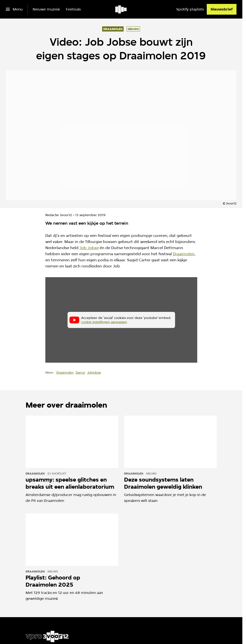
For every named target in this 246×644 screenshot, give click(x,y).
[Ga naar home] (121, 9)
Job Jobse (89, 248)
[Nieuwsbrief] (222, 9)
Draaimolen (184, 254)
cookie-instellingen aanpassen (104, 322)
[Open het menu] (14, 9)
